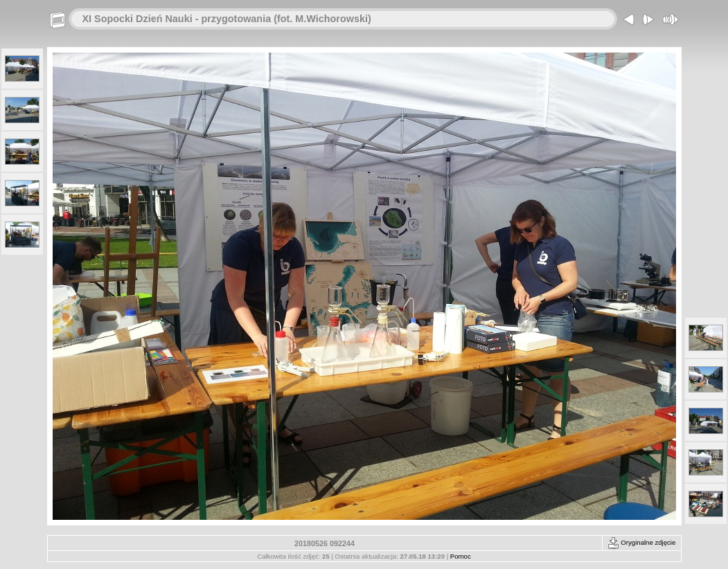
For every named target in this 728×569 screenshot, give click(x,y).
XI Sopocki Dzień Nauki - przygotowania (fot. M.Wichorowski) (227, 19)
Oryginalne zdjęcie (642, 542)
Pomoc (461, 556)
